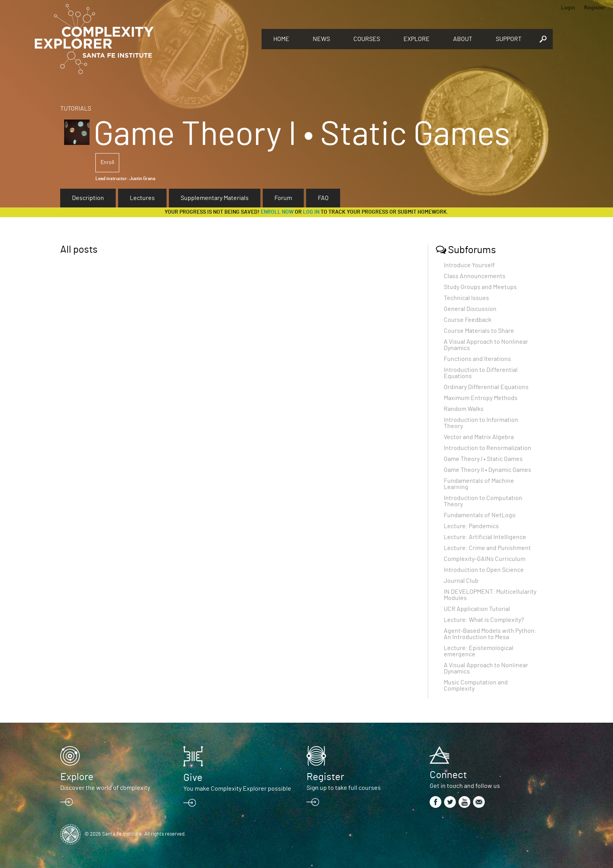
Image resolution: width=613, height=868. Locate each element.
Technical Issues (466, 298)
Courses (367, 39)
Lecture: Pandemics (471, 526)
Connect (448, 775)
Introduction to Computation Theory (483, 501)
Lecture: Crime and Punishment (487, 548)
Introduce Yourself (469, 265)
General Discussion (470, 309)
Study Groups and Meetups (480, 287)
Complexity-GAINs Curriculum (485, 559)
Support (509, 39)
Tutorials (76, 109)
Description (88, 198)
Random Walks (464, 409)
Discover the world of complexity (105, 788)
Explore (417, 39)
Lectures (142, 198)
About (463, 39)
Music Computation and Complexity (476, 686)
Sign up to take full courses (344, 788)
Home (281, 39)
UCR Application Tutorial (477, 609)
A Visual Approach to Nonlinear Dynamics (486, 345)
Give (193, 778)
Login (568, 8)
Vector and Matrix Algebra (479, 437)
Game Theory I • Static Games (483, 459)
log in (311, 212)
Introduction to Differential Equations (481, 373)
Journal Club (461, 581)
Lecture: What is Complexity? (484, 620)
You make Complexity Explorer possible (237, 789)
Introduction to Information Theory (481, 423)
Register (595, 8)
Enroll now (277, 212)
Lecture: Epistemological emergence (479, 651)
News (321, 39)
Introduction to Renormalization (488, 448)
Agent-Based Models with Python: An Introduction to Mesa (490, 634)
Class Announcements (475, 276)
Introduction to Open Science (484, 570)
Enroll (107, 163)
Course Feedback (468, 320)
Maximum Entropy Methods (481, 398)
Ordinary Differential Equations (486, 387)
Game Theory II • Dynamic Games (488, 470)
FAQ (323, 198)
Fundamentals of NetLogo (480, 515)
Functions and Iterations (477, 359)
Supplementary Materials (215, 198)
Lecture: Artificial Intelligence (485, 537)
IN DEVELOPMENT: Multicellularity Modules (490, 595)
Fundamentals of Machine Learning (479, 484)
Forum (283, 198)
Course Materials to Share (479, 331)
